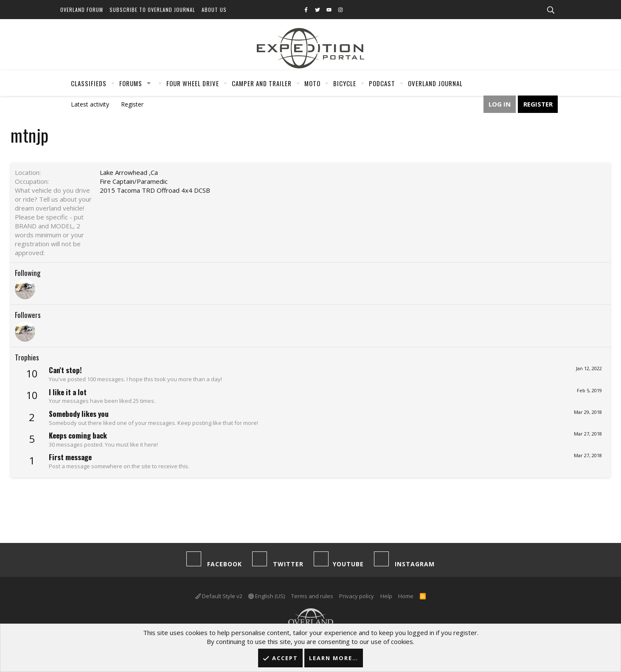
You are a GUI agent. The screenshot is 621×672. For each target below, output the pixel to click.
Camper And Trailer (262, 83)
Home (406, 596)
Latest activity (90, 104)
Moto (312, 83)
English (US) (267, 596)
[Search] (551, 10)
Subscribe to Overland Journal (152, 10)
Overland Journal (435, 83)
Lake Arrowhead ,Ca (129, 172)
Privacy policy (357, 596)
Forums (131, 83)
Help (386, 596)
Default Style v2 (219, 596)
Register (132, 104)
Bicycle (345, 83)
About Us (214, 10)
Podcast (382, 83)
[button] (149, 83)
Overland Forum (82, 10)
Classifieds (89, 83)
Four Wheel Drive (193, 83)
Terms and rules (312, 596)
